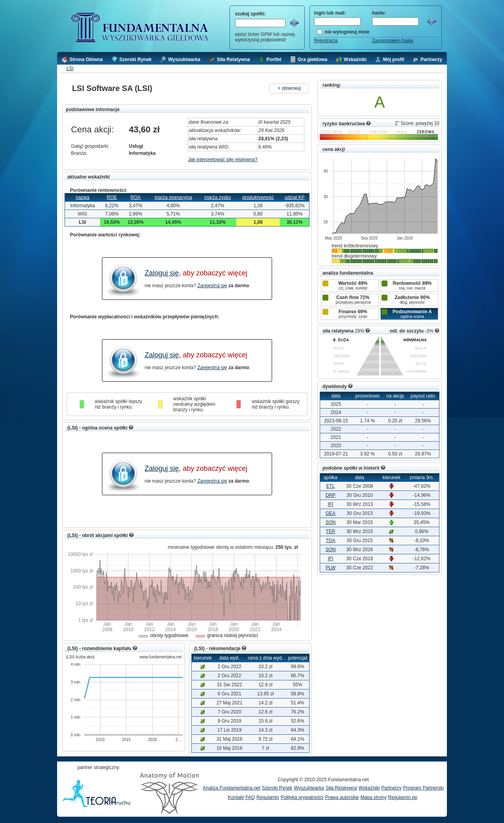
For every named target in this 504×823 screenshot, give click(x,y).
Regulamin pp (403, 797)
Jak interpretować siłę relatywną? (223, 160)
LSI (70, 69)
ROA (135, 197)
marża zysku (218, 197)
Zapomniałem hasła (393, 41)
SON (330, 522)
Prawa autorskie (342, 797)
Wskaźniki (369, 788)
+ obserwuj (289, 88)
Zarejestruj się (212, 286)
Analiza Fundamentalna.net (232, 788)
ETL (330, 486)
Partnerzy (391, 788)
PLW (331, 568)
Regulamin (268, 797)
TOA (330, 541)
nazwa (82, 197)
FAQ (250, 797)
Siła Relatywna (341, 788)
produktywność (258, 197)
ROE (112, 197)
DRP (331, 495)
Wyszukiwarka (309, 788)
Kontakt (236, 797)
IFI (330, 504)
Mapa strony (373, 797)
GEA (331, 513)
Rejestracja (326, 41)
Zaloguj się (162, 273)
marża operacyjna (173, 197)
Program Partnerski (423, 788)
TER (330, 531)
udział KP (295, 197)
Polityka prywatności (302, 797)
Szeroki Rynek (277, 788)
